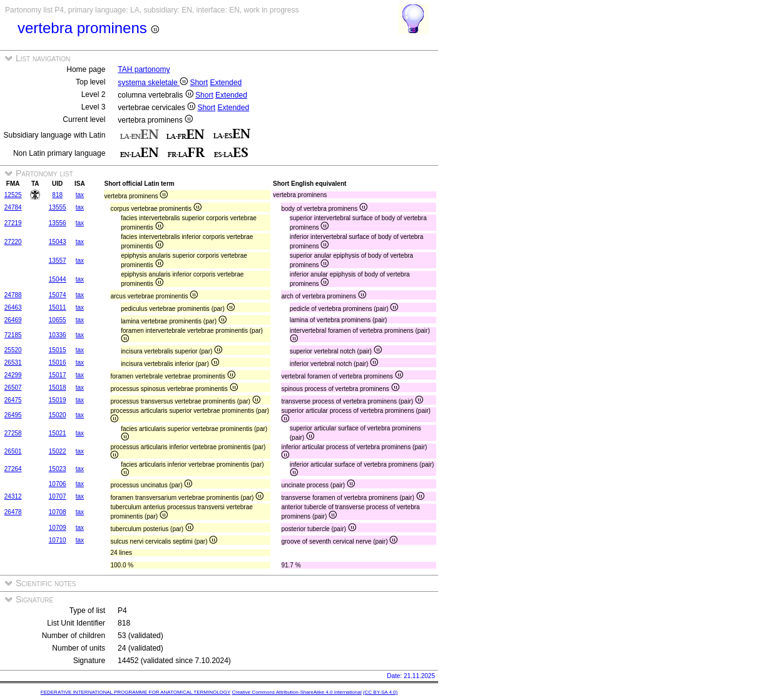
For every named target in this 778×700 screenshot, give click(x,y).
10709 (58, 528)
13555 (58, 207)
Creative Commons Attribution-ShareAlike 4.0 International (296, 692)
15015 (58, 350)
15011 (58, 307)
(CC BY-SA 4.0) (380, 692)
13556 (58, 223)
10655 (58, 320)
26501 (13, 451)
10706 (58, 484)
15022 (58, 451)
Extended (226, 83)
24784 (13, 207)
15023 (58, 469)
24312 (13, 496)
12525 (13, 195)
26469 (13, 320)
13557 (58, 261)
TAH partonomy (144, 69)
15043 (58, 242)
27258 (13, 433)
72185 (13, 335)
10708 (58, 512)
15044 (58, 279)
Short (199, 83)
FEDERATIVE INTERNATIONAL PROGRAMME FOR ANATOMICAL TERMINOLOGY (136, 692)
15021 (58, 433)
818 (57, 195)
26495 (13, 415)
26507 (13, 388)
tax (80, 195)
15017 (58, 375)
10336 (58, 335)
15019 (58, 400)
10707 (58, 496)
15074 (58, 295)
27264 (13, 469)
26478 (13, 512)
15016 (58, 363)
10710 (58, 540)
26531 (13, 363)
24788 (13, 295)
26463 (13, 307)
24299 (13, 375)
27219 (13, 223)
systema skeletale (153, 83)
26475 (13, 400)
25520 (13, 350)
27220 (13, 242)
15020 (58, 415)
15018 (58, 388)
